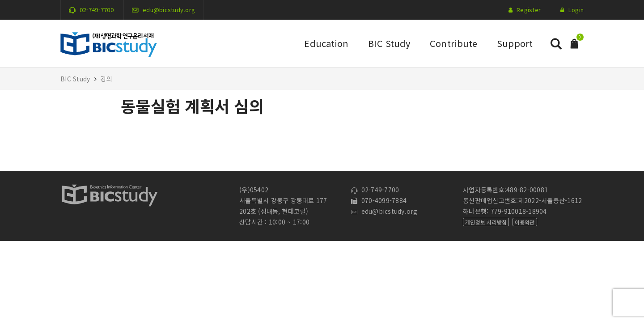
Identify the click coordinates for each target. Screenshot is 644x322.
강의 (107, 79)
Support (515, 43)
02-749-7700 (97, 10)
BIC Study (389, 43)
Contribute (453, 43)
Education (326, 43)
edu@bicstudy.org (169, 10)
